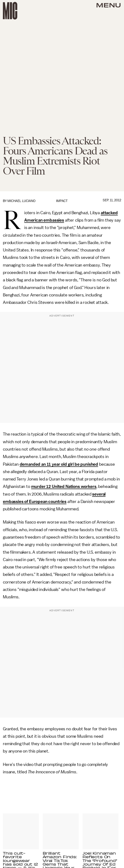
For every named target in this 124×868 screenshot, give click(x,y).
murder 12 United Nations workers (64, 486)
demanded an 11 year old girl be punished (59, 464)
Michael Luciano (21, 201)
